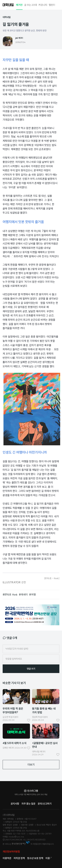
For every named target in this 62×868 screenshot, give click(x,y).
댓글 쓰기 (31, 669)
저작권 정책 (19, 858)
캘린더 (52, 5)
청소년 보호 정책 (35, 858)
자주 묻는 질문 (28, 804)
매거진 (19, 5)
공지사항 (15, 804)
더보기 (31, 765)
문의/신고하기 (45, 804)
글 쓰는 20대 (31, 5)
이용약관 (7, 858)
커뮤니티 (43, 5)
